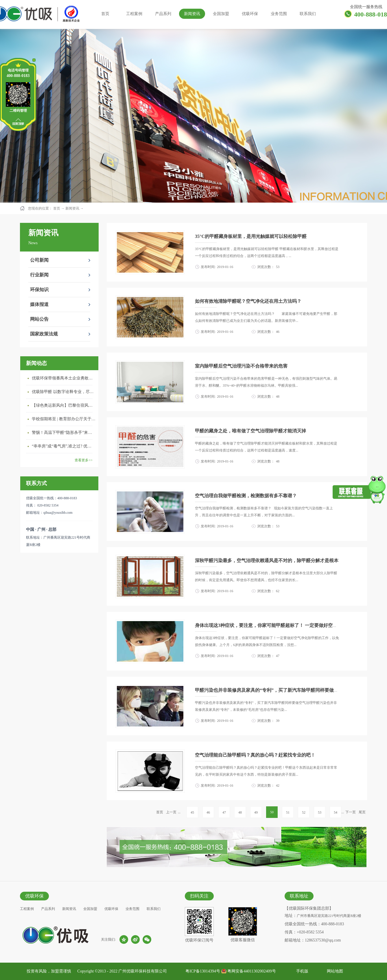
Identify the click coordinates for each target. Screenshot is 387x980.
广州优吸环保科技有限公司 (143, 971)
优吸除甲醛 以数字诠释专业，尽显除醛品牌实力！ (64, 392)
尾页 (362, 812)
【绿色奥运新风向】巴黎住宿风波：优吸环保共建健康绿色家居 (64, 405)
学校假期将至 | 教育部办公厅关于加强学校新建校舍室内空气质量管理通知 (64, 419)
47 (224, 812)
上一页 (171, 812)
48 (240, 812)
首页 (105, 14)
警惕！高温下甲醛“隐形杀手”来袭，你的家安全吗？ (64, 433)
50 (272, 812)
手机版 (301, 971)
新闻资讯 (72, 208)
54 (336, 812)
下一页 (351, 812)
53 (320, 812)
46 (208, 812)
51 (288, 812)
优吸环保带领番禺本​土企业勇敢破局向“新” (64, 378)
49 (256, 812)
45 (192, 812)
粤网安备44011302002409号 (251, 971)
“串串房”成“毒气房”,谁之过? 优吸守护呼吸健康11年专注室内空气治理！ (64, 446)
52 (304, 812)
